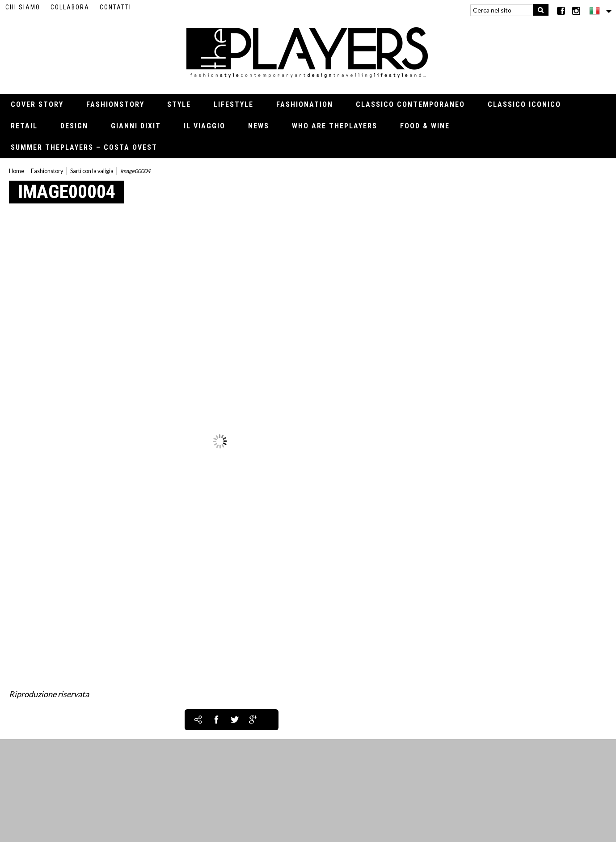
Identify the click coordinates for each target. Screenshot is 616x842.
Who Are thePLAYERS (335, 126)
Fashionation (305, 104)
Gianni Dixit (136, 126)
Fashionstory (115, 104)
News (259, 126)
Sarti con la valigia (92, 171)
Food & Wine (425, 126)
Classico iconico (524, 104)
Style (179, 104)
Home (17, 171)
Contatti (116, 7)
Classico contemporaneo (410, 104)
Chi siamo (23, 7)
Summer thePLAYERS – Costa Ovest (84, 147)
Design (74, 126)
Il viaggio (205, 126)
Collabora (70, 7)
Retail (24, 126)
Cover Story (37, 104)
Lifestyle (234, 104)
